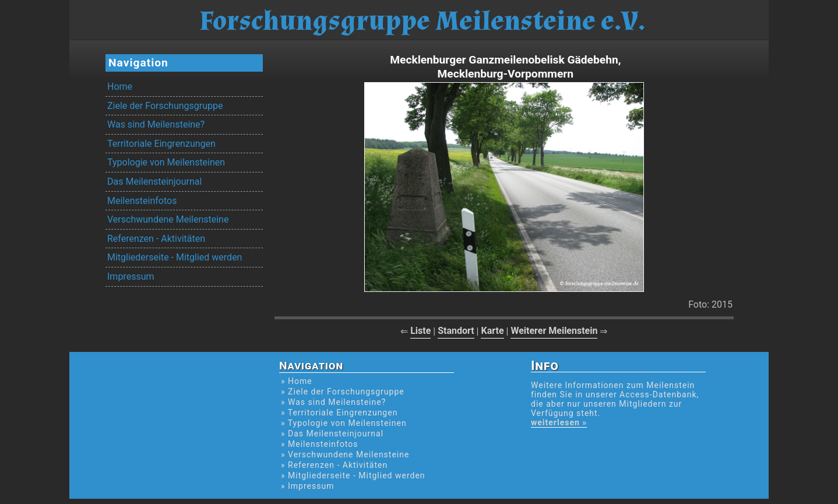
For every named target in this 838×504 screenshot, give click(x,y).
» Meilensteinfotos (320, 444)
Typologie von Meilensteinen (166, 162)
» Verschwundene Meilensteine (345, 454)
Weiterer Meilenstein (554, 331)
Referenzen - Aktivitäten (156, 239)
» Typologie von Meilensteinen (344, 423)
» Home (297, 381)
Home (120, 87)
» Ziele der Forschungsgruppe (343, 392)
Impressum (131, 276)
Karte (492, 331)
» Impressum (307, 486)
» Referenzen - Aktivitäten (334, 465)
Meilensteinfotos (142, 201)
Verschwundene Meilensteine (168, 219)
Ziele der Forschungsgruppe (165, 106)
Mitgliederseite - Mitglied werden (175, 257)
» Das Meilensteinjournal (332, 433)
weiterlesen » (559, 422)
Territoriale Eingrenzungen (161, 144)
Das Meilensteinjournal (154, 181)
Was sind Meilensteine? (156, 124)
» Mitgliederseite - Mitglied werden (353, 475)
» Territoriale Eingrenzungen (339, 413)
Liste (420, 331)
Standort (456, 331)
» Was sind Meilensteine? (333, 402)
